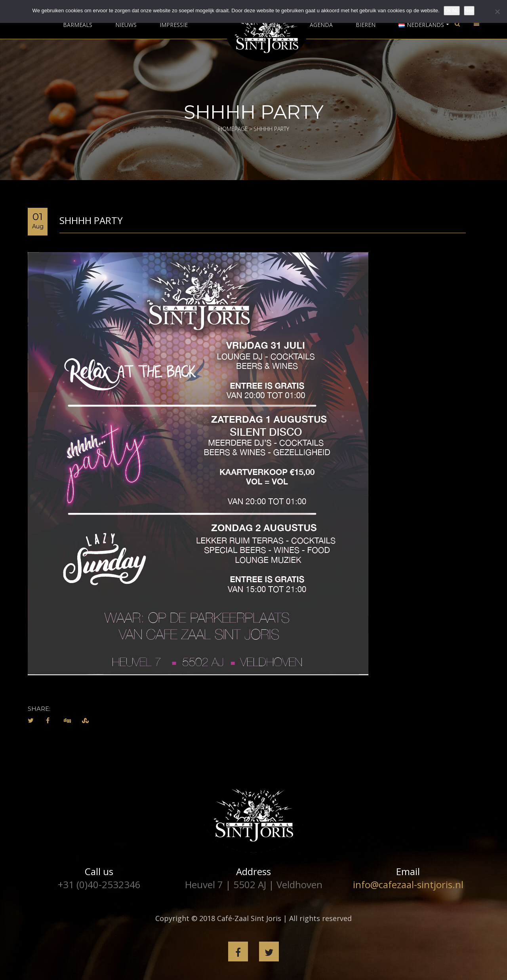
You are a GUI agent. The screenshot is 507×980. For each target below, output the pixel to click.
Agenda (321, 25)
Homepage (233, 129)
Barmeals (78, 25)
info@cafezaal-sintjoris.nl (408, 884)
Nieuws (126, 25)
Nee (469, 10)
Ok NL (452, 10)
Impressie (174, 25)
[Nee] (497, 11)
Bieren (366, 25)
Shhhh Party (91, 220)
